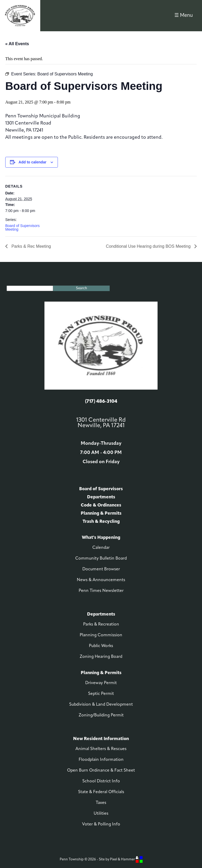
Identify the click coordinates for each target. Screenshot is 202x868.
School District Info (101, 781)
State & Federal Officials (101, 792)
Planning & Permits (101, 513)
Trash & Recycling (101, 522)
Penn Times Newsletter (101, 591)
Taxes (101, 803)
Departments (101, 497)
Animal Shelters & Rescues (101, 749)
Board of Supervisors (101, 489)
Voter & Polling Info (101, 824)
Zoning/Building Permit (101, 715)
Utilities (101, 814)
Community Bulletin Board (101, 559)
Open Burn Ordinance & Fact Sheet (101, 771)
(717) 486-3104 (101, 402)
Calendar (101, 548)
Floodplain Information (101, 760)
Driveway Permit (101, 683)
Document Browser (101, 569)
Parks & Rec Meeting (31, 246)
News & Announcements (101, 580)
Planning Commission (101, 635)
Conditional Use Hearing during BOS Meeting (149, 246)
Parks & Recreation (101, 624)
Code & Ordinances (101, 505)
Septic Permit (101, 694)
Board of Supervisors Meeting (22, 228)
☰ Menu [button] (184, 16)
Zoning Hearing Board (101, 657)
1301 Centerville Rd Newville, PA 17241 (101, 423)
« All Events (17, 44)
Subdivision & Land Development (101, 705)
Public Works (101, 646)
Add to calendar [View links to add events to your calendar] (33, 162)
